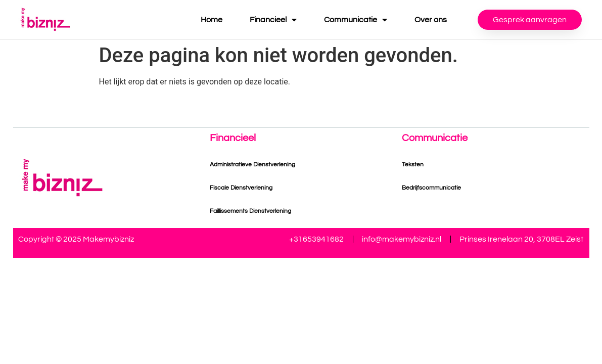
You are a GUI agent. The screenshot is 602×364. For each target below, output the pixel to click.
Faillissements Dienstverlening (250, 211)
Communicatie (356, 20)
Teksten (413, 165)
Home (212, 20)
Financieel (273, 20)
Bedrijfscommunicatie (431, 188)
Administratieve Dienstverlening (252, 165)
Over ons (431, 20)
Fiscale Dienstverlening (241, 188)
